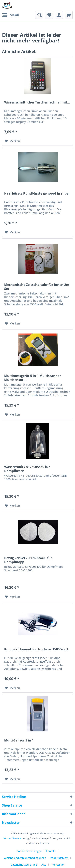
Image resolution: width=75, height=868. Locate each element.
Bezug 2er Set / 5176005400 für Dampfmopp (28, 560)
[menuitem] (11, 15)
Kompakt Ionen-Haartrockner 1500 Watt (36, 649)
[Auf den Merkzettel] (12, 141)
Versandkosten (12, 838)
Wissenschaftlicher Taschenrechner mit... (37, 102)
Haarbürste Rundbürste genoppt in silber (37, 193)
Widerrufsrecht (59, 858)
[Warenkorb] (69, 15)
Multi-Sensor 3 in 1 (19, 740)
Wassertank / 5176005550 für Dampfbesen (27, 469)
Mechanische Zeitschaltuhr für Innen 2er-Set (37, 287)
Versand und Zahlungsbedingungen (25, 858)
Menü (11, 15)
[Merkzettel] (49, 15)
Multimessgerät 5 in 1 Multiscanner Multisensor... (32, 378)
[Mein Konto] (59, 15)
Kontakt (51, 851)
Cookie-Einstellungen (29, 851)
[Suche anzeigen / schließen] (39, 15)
